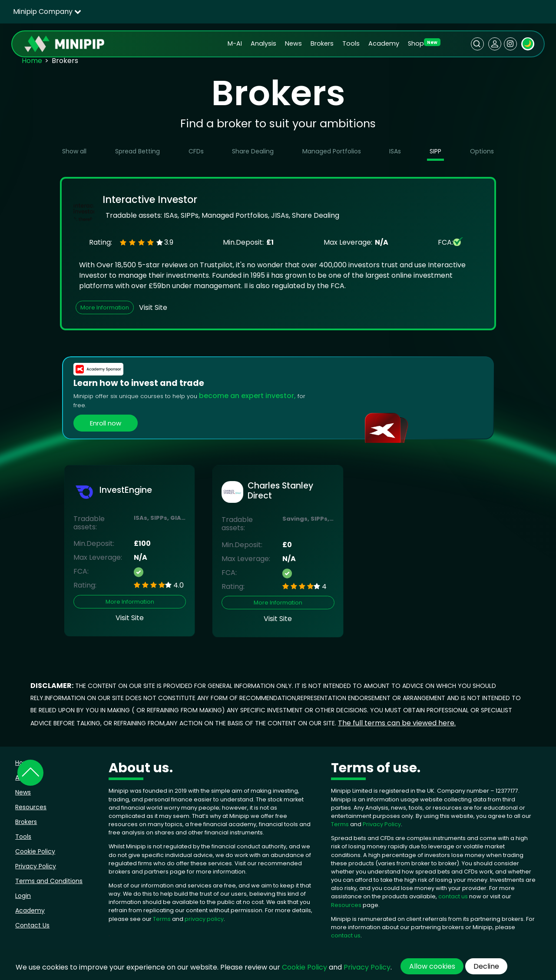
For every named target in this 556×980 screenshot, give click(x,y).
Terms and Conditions (49, 881)
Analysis (263, 43)
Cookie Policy (35, 851)
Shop (416, 43)
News (293, 43)
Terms (162, 919)
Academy (384, 43)
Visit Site (153, 307)
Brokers (322, 43)
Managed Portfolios (332, 151)
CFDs (196, 151)
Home (32, 61)
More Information (105, 307)
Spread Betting (137, 151)
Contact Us (32, 925)
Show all (74, 151)
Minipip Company (47, 12)
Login (23, 896)
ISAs (395, 151)
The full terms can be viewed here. (397, 723)
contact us (453, 896)
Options (482, 151)
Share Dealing (253, 151)
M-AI (235, 43)
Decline (486, 966)
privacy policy (204, 919)
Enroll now (106, 423)
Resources (31, 807)
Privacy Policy (36, 866)
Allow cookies (432, 966)
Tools (351, 43)
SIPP (435, 151)
